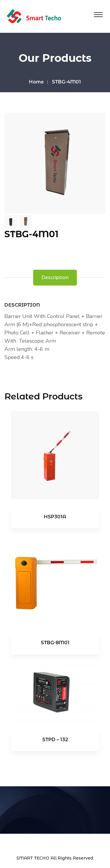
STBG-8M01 (55, 643)
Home (36, 82)
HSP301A (55, 517)
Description (55, 277)
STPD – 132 (55, 740)
